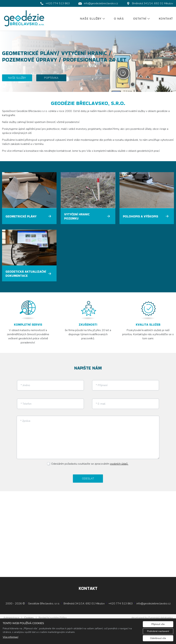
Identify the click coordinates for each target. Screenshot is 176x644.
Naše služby (91, 19)
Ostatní (140, 19)
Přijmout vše (158, 624)
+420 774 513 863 (121, 601)
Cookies (29, 615)
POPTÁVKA (51, 78)
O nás (119, 19)
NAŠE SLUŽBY (17, 78)
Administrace (11, 615)
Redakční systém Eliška (53, 615)
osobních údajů (119, 461)
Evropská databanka (161, 615)
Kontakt (166, 19)
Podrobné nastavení (158, 631)
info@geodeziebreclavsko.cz (153, 601)
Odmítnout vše (158, 638)
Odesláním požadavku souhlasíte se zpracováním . (90, 461)
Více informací (10, 637)
